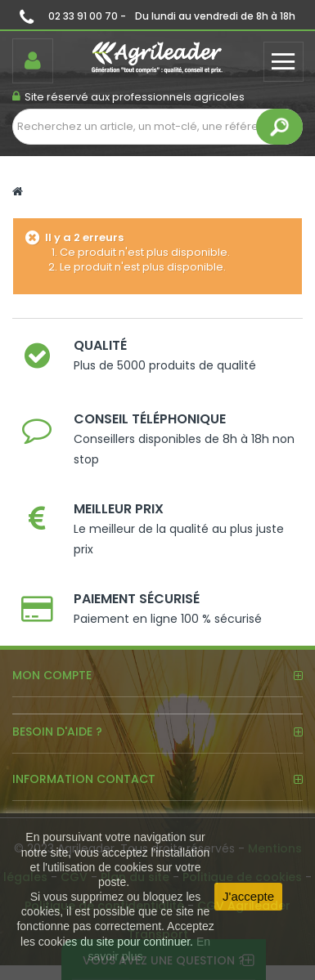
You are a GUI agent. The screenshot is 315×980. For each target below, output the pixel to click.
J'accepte (248, 896)
